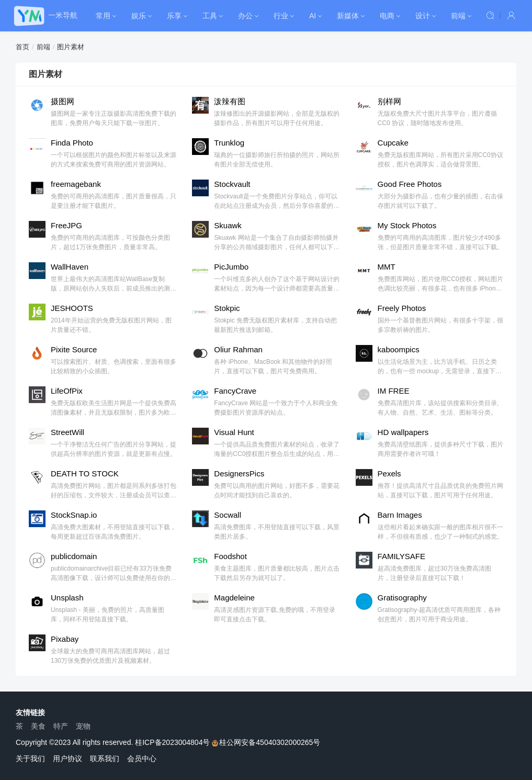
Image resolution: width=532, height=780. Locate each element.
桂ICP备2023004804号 (172, 742)
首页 (22, 47)
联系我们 (105, 759)
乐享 (174, 16)
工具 (210, 16)
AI (313, 16)
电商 (387, 16)
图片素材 (71, 47)
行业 (281, 16)
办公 (245, 16)
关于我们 (30, 759)
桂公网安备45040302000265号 (266, 742)
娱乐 (139, 16)
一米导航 (63, 15)
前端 (458, 16)
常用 (103, 16)
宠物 (83, 726)
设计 (423, 16)
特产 (61, 726)
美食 (38, 726)
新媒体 (348, 16)
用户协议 (67, 759)
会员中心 (142, 759)
